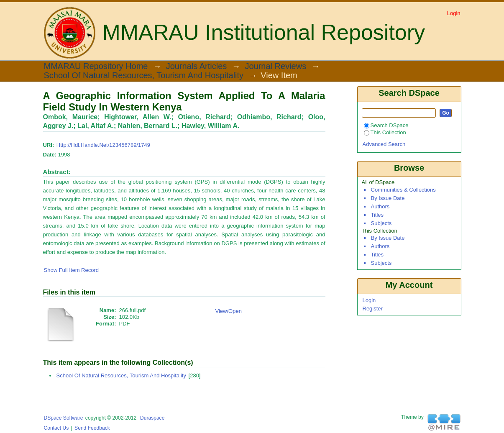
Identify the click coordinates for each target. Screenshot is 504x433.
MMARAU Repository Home (96, 67)
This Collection (385, 132)
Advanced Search (384, 144)
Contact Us (56, 428)
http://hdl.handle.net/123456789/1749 (103, 145)
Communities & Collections (403, 190)
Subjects (381, 223)
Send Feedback (92, 428)
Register (373, 309)
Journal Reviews (275, 67)
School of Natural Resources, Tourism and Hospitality (144, 76)
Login (454, 13)
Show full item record (72, 270)
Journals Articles (197, 67)
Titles (377, 215)
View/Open (229, 311)
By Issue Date (388, 198)
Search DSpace (386, 125)
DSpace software (64, 418)
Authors (380, 206)
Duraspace (152, 418)
